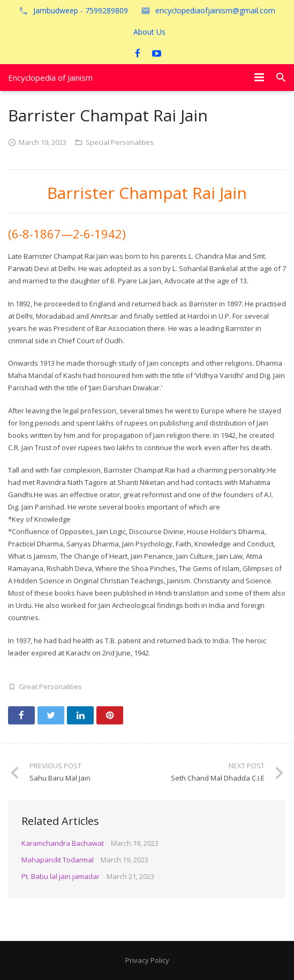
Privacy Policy (147, 960)
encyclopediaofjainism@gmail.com (215, 10)
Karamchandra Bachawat (63, 843)
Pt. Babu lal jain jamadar (61, 876)
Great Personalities (50, 686)
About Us (149, 32)
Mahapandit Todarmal (58, 860)
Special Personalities (120, 142)
